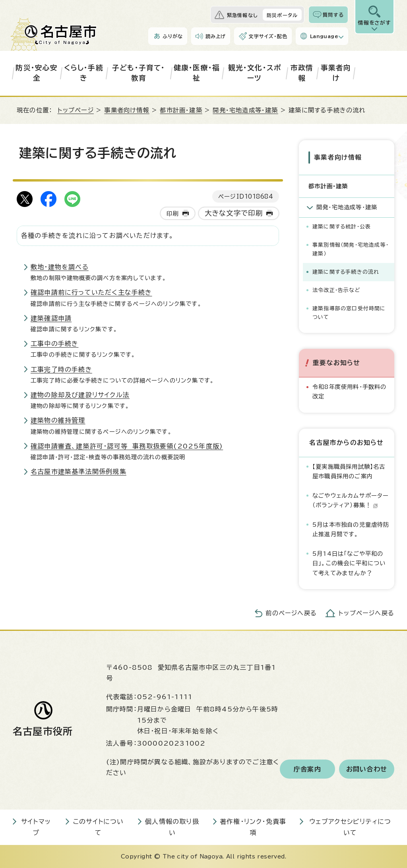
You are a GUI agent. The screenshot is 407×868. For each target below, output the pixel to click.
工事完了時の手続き (61, 369)
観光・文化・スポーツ (255, 73)
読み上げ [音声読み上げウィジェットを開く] (216, 36)
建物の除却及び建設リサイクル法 (80, 395)
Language (324, 36)
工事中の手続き (54, 344)
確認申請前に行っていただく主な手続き (91, 292)
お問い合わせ (367, 769)
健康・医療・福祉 (197, 73)
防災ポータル (282, 15)
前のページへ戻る (291, 613)
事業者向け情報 (127, 110)
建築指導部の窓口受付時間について (349, 313)
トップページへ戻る (366, 613)
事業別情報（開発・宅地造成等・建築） (351, 249)
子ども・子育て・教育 (139, 73)
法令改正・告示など (336, 290)
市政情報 (302, 73)
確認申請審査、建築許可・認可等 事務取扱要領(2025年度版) (127, 446)
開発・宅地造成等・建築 (245, 110)
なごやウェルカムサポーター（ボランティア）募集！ (351, 500)
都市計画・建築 (181, 110)
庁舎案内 (307, 769)
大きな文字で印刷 (234, 213)
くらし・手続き (84, 73)
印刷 (172, 214)
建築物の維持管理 (58, 420)
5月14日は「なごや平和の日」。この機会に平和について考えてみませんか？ (349, 563)
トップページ (76, 110)
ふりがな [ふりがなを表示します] (173, 36)
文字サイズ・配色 (268, 36)
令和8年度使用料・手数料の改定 (350, 391)
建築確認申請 (51, 318)
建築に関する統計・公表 (342, 227)
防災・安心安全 (37, 73)
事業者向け (336, 73)
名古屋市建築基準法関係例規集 (78, 472)
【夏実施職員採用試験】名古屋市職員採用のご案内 (349, 471)
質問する (333, 15)
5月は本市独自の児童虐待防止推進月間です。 (351, 529)
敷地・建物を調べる (60, 267)
